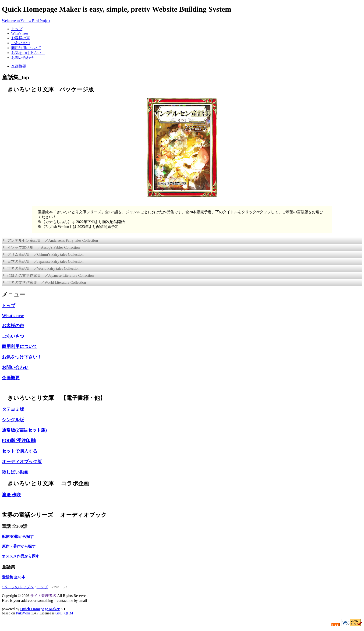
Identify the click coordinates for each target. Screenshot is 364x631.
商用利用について (26, 48)
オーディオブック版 (22, 462)
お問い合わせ (22, 58)
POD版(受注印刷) (19, 441)
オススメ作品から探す (21, 556)
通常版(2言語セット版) (24, 430)
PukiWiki (23, 613)
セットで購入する (20, 451)
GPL (59, 613)
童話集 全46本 (14, 577)
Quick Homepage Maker (40, 609)
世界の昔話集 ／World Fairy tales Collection (41, 268)
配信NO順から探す (18, 537)
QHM (69, 613)
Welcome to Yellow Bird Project (26, 21)
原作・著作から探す (19, 546)
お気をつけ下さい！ (28, 53)
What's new (20, 34)
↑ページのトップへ (18, 587)
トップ (17, 29)
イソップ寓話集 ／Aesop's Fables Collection (41, 247)
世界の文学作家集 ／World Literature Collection (44, 282)
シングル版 (13, 420)
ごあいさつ (21, 43)
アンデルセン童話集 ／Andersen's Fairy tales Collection (50, 240)
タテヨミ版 (13, 409)
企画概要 (19, 66)
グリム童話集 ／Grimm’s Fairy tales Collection (43, 254)
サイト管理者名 (43, 596)
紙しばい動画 (15, 472)
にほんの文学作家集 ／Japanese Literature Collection (48, 275)
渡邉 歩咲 (11, 495)
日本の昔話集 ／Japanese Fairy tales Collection (43, 261)
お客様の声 (21, 38)
